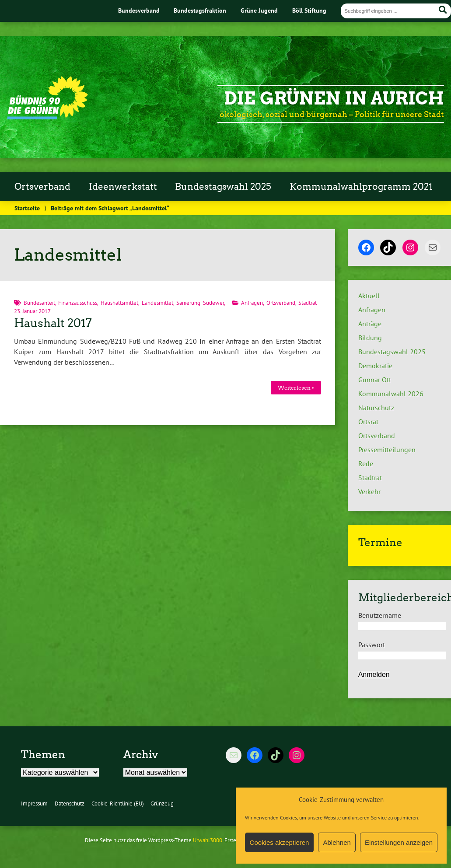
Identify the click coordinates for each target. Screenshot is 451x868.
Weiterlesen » (296, 388)
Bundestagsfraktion (200, 10)
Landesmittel (157, 303)
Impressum (34, 804)
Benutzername (380, 615)
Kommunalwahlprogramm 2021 (361, 187)
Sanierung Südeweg (201, 303)
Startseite (27, 208)
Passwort (372, 645)
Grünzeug (162, 804)
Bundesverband (139, 10)
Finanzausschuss (78, 303)
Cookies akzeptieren (280, 842)
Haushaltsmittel (119, 303)
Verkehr (369, 492)
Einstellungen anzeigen (399, 842)
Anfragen (252, 303)
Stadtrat (308, 303)
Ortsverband (42, 187)
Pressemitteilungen (387, 450)
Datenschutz (70, 804)
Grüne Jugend (259, 10)
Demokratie (375, 366)
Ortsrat (368, 422)
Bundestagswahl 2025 (223, 187)
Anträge (370, 324)
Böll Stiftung (309, 10)
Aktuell (369, 296)
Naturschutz (376, 408)
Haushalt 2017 (53, 323)
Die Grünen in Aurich (334, 98)
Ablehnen (337, 842)
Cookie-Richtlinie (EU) (118, 804)
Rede (366, 464)
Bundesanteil (39, 303)
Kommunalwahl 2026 (391, 394)
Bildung (370, 338)
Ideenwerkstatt (123, 187)
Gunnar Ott (375, 380)
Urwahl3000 (208, 840)
